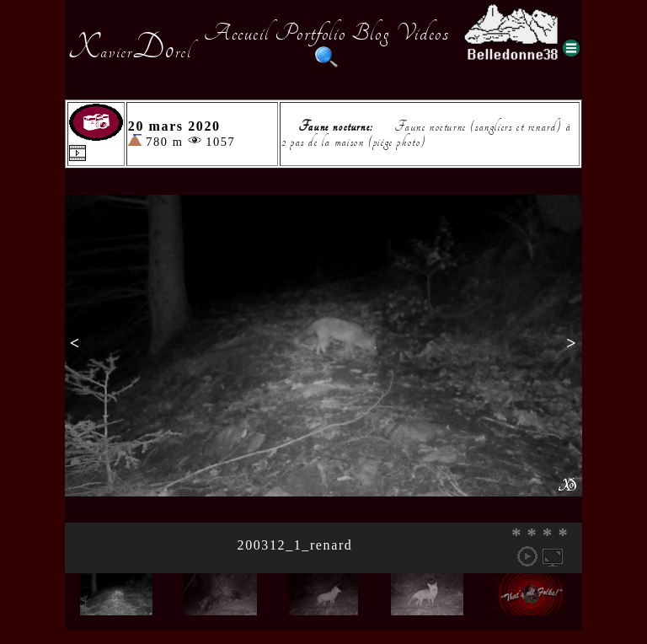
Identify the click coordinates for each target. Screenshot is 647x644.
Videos (423, 33)
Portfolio (310, 33)
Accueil (236, 33)
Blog (371, 33)
